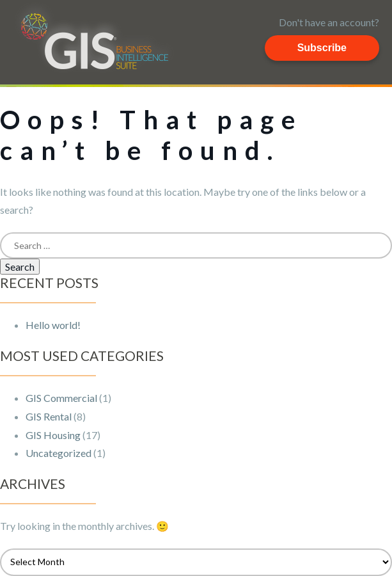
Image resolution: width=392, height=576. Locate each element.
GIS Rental (49, 416)
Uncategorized (59, 453)
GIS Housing (53, 435)
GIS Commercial (61, 398)
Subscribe (322, 48)
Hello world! (53, 325)
